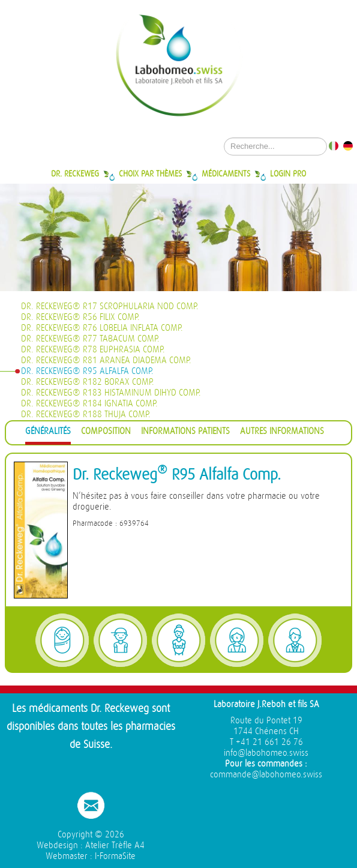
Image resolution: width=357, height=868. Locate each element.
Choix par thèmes (150, 173)
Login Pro (288, 173)
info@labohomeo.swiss (266, 753)
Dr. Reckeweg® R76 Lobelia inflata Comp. (102, 328)
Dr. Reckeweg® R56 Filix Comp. (80, 317)
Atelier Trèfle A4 (115, 845)
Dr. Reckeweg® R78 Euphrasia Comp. (93, 350)
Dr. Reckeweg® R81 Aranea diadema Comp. (106, 360)
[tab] (48, 433)
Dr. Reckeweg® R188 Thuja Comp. (86, 414)
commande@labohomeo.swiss (266, 775)
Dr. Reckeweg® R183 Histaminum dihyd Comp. (111, 393)
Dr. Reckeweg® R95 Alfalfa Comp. (87, 371)
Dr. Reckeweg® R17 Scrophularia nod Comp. (110, 306)
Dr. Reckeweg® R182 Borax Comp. (88, 382)
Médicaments (226, 173)
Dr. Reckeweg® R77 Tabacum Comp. (90, 339)
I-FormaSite (115, 856)
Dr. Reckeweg (75, 173)
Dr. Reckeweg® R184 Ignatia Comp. (89, 404)
